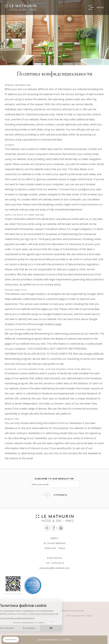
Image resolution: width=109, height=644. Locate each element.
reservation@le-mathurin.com (54, 568)
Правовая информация (72, 611)
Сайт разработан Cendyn (79, 616)
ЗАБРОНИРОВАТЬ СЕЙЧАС (54, 640)
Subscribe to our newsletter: (54, 479)
